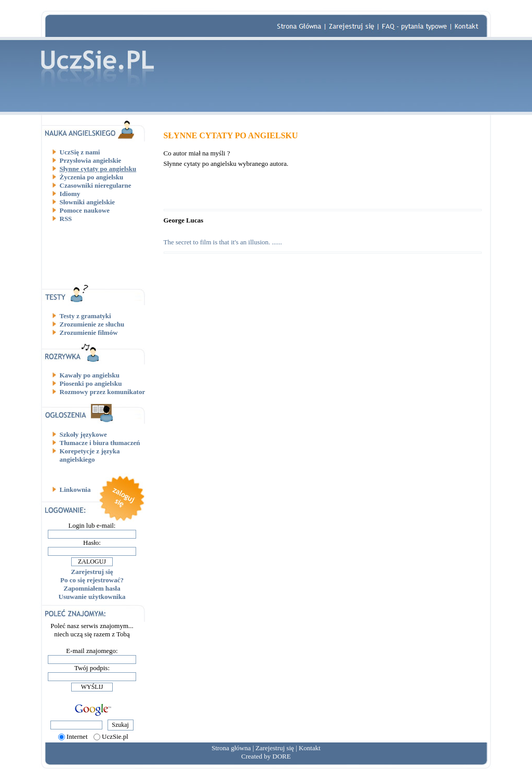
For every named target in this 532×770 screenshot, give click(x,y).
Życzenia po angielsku (92, 177)
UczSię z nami (80, 152)
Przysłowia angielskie (91, 160)
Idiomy (70, 194)
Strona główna (231, 748)
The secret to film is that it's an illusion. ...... (223, 242)
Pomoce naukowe (85, 210)
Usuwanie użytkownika (92, 597)
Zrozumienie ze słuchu (92, 324)
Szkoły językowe (83, 434)
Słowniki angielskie (88, 202)
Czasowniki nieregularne (96, 185)
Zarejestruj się (92, 572)
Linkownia (75, 490)
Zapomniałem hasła (92, 588)
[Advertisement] (96, 253)
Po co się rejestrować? (92, 580)
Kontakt (310, 748)
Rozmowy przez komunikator (103, 392)
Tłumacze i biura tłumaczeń (100, 443)
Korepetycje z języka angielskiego (90, 455)
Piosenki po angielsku (91, 383)
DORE (281, 756)
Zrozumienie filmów (89, 332)
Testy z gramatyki (85, 316)
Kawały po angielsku (90, 375)
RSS (66, 219)
